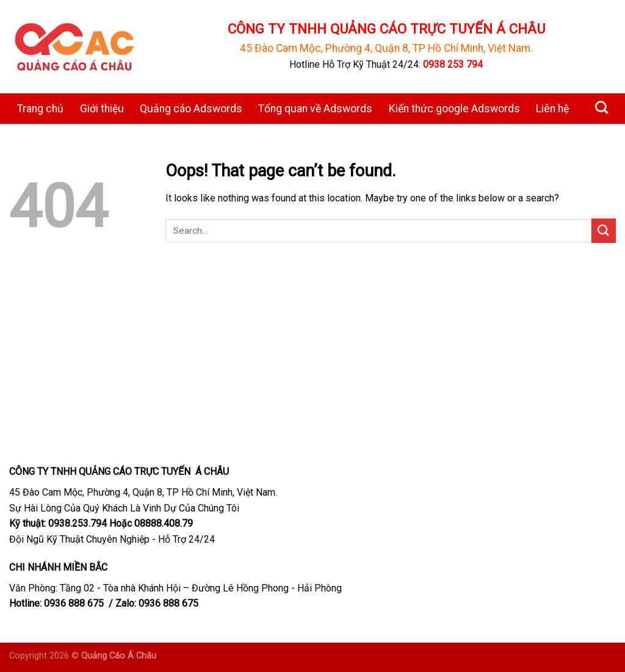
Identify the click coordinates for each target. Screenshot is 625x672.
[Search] (602, 107)
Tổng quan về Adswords (315, 109)
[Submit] (604, 230)
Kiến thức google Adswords (454, 109)
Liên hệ (552, 109)
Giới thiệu (102, 109)
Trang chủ (40, 109)
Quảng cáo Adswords (191, 109)
